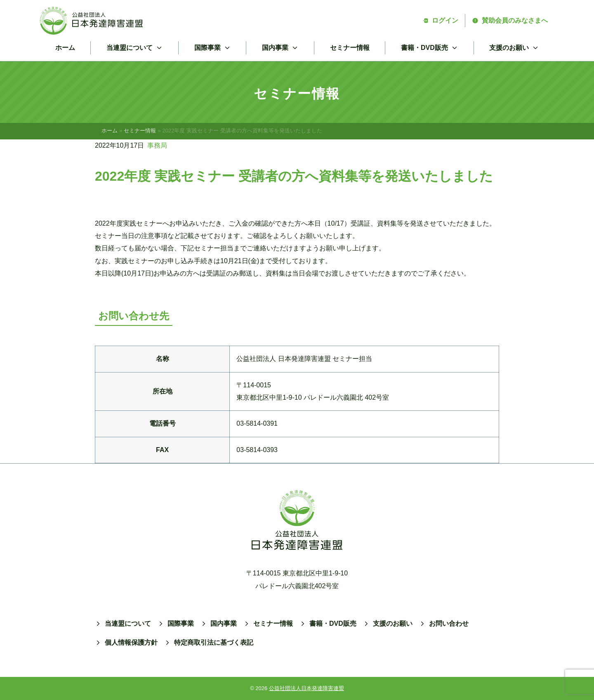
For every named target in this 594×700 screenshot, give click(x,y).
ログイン (440, 20)
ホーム (65, 48)
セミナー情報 (350, 48)
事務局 (157, 145)
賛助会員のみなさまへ (510, 20)
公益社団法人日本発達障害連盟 (306, 688)
